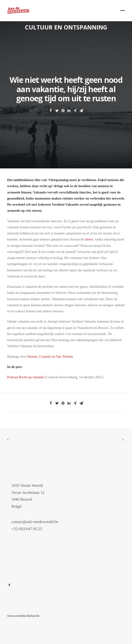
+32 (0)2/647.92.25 (35, 529)
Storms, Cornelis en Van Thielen (50, 357)
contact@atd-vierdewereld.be (43, 522)
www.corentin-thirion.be (23, 616)
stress (89, 239)
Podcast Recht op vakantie (26, 377)
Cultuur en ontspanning (66, 27)
